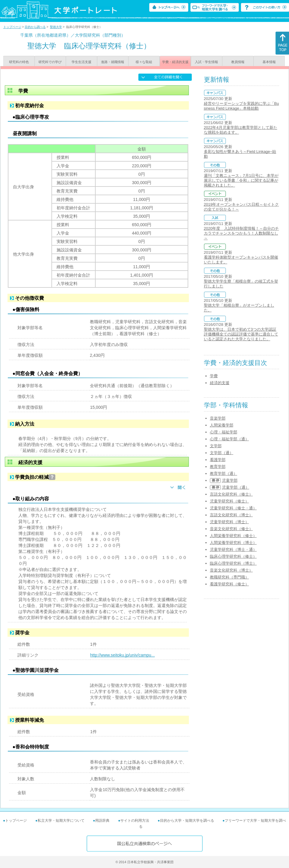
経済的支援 (220, 383)
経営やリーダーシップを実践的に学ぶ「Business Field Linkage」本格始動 (241, 106)
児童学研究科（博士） (229, 522)
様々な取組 (144, 62)
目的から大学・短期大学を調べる (187, 821)
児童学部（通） (236, 487)
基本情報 (269, 62)
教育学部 (218, 467)
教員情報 (238, 62)
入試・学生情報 (206, 62)
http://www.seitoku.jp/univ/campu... (123, 655)
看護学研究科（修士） (229, 584)
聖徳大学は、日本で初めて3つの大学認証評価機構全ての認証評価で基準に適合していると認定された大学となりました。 (241, 334)
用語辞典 (102, 821)
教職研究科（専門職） (229, 577)
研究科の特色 (19, 62)
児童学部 (230, 480)
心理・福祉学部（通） (229, 439)
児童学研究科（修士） (229, 501)
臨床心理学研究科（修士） (233, 556)
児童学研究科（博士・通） (233, 549)
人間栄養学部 (222, 425)
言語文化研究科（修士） (231, 494)
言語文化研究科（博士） (231, 515)
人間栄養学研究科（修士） (233, 536)
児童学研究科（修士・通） (233, 508)
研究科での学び (50, 62)
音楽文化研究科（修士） (231, 529)
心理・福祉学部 (224, 432)
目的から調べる (35, 27)
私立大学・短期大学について (61, 821)
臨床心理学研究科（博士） (233, 563)
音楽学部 (218, 418)
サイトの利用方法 (135, 821)
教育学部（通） (224, 473)
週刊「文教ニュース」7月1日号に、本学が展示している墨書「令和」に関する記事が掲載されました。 (241, 180)
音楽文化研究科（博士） (231, 570)
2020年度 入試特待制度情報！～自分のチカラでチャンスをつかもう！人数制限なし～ (241, 233)
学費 (214, 376)
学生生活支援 (81, 62)
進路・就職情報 (113, 62)
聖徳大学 (56, 27)
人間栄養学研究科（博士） (233, 543)
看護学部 (218, 460)
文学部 (216, 446)
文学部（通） (222, 453)
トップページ (12, 27)
